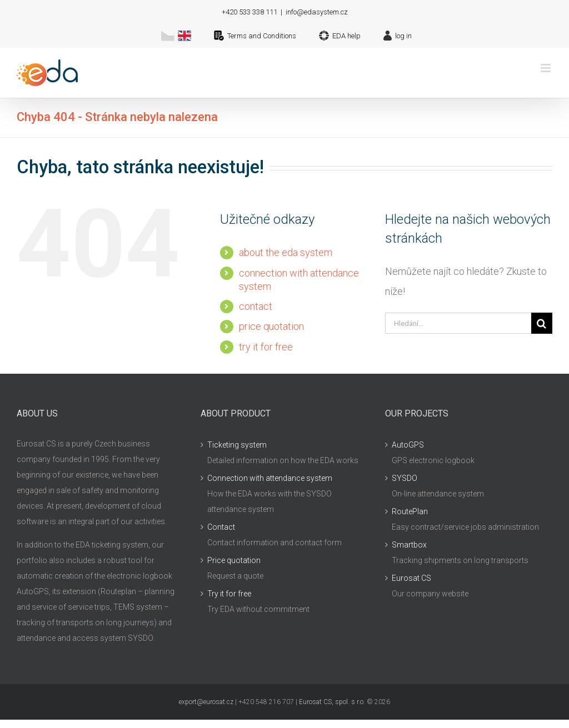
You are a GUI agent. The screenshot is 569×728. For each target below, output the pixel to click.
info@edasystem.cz (317, 12)
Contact (221, 527)
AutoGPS (408, 445)
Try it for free (229, 594)
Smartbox (409, 545)
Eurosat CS (411, 578)
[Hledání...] (458, 323)
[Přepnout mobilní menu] (546, 68)
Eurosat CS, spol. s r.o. (332, 702)
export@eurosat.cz (206, 702)
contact (256, 306)
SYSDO (405, 478)
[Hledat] (542, 323)
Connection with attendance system (270, 478)
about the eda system (286, 252)
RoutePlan (410, 511)
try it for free (266, 347)
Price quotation (234, 560)
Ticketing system (237, 445)
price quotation (271, 326)
